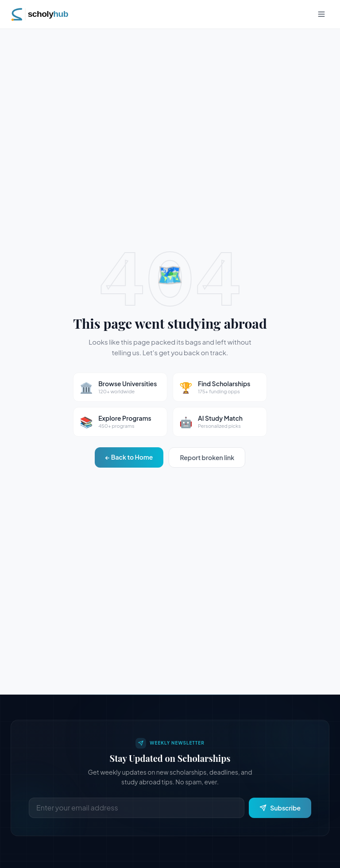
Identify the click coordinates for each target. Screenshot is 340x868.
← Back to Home (129, 457)
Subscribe (280, 808)
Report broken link (207, 457)
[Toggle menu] (321, 14)
